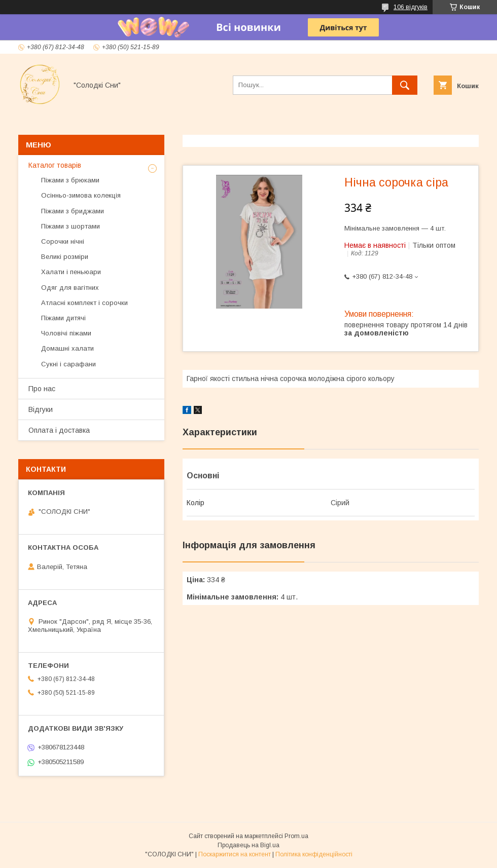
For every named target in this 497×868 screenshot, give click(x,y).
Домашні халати (67, 348)
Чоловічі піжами (66, 333)
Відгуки (41, 409)
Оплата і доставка (59, 430)
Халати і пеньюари (71, 272)
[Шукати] (405, 85)
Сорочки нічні (63, 241)
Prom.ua (296, 836)
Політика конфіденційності (314, 854)
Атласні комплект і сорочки (84, 303)
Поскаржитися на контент (235, 854)
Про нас (42, 389)
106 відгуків (411, 7)
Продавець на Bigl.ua (248, 845)
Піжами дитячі (63, 318)
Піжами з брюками (70, 180)
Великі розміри (65, 257)
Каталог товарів (55, 165)
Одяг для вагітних (70, 288)
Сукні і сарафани (68, 364)
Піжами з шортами (70, 226)
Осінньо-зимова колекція (81, 195)
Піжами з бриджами (73, 211)
